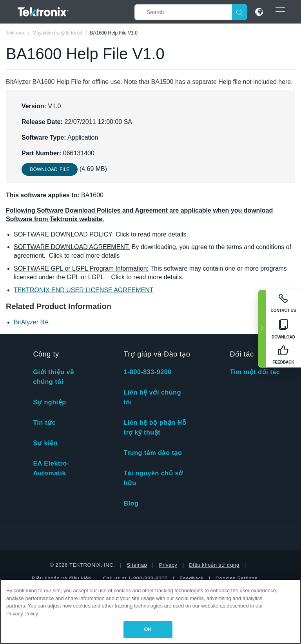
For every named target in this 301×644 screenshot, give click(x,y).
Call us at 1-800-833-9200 (135, 578)
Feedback (192, 578)
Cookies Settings (237, 578)
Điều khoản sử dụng (214, 565)
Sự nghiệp (49, 402)
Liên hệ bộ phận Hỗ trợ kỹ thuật (155, 428)
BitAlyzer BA (31, 322)
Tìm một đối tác (255, 372)
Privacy (168, 565)
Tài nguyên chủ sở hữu (153, 478)
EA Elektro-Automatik (51, 468)
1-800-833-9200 (147, 372)
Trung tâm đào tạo (153, 453)
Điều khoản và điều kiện (62, 578)
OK (148, 629)
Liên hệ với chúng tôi (152, 397)
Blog (131, 503)
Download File (50, 169)
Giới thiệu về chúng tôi (53, 377)
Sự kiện (45, 443)
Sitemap (137, 565)
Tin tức (44, 423)
